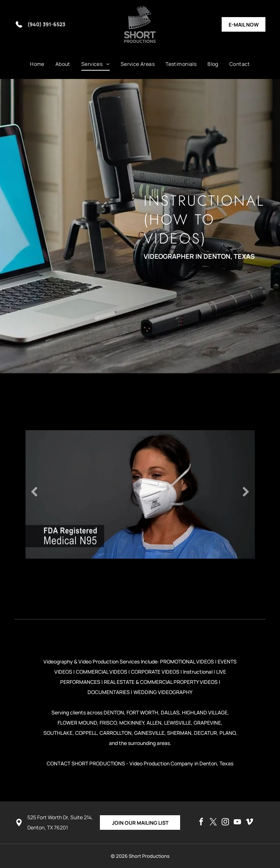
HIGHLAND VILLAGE (205, 712)
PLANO (227, 733)
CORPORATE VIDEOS (155, 672)
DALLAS (170, 712)
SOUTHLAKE (58, 733)
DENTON (114, 712)
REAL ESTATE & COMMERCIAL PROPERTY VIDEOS (161, 682)
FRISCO (108, 723)
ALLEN (154, 723)
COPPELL (86, 733)
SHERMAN (179, 733)
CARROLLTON (116, 733)
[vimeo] (249, 823)
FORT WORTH (142, 712)
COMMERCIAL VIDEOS (102, 672)
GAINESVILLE (149, 733)
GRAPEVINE (207, 723)
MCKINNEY (132, 723)
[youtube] (237, 823)
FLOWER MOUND (77, 723)
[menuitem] (37, 64)
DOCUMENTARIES (109, 692)
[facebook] (201, 823)
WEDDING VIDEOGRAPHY (163, 692)
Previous (35, 492)
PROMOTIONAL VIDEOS (187, 661)
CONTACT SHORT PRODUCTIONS (86, 763)
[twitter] (213, 823)
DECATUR (205, 733)
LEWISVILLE (178, 723)
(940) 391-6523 (46, 24)
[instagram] (225, 823)
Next (246, 492)
